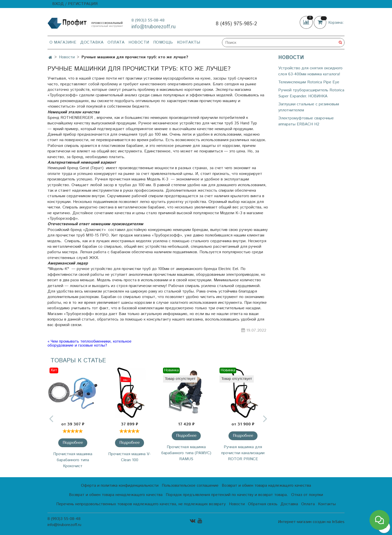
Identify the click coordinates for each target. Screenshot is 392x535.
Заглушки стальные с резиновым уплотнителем (309, 107)
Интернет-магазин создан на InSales (311, 522)
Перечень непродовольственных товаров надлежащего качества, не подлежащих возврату (141, 504)
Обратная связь (263, 504)
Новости (139, 42)
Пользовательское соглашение (190, 486)
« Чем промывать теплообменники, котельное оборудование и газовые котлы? (89, 344)
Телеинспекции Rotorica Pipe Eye (309, 82)
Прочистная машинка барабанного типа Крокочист (73, 460)
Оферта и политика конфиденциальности (120, 486)
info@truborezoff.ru (153, 27)
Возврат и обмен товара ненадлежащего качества (116, 495)
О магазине (63, 42)
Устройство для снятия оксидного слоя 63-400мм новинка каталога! (310, 71)
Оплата (116, 42)
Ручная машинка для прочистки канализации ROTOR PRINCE (243, 453)
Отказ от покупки (307, 495)
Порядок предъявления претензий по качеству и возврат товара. (227, 495)
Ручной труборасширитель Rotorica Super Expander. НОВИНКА (311, 93)
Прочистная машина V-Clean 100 (129, 457)
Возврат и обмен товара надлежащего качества (266, 486)
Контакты (189, 42)
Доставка (92, 42)
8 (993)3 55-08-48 (148, 20)
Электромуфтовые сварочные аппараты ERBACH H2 (306, 121)
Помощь (163, 42)
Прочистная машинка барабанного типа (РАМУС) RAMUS (186, 453)
